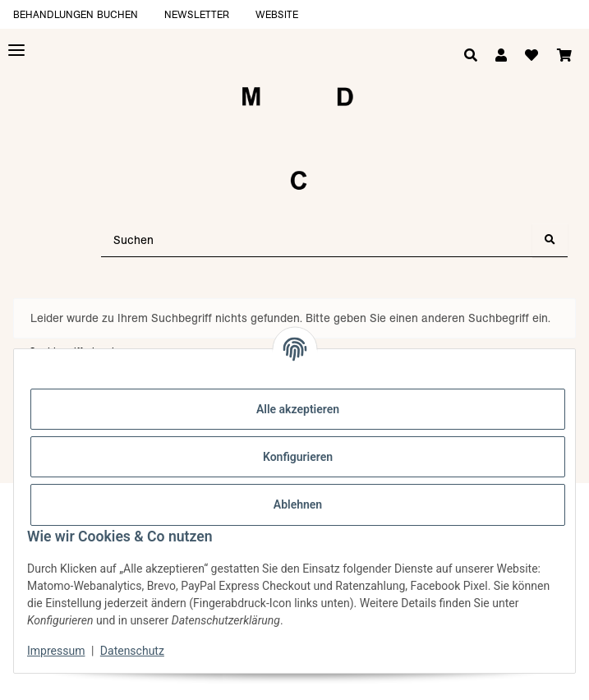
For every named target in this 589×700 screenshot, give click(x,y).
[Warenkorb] (564, 56)
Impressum (56, 651)
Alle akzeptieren (298, 409)
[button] (501, 56)
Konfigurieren (298, 457)
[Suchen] (317, 240)
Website (277, 14)
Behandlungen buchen (76, 14)
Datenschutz (132, 651)
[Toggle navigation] (16, 51)
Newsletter (197, 14)
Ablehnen (298, 504)
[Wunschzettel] (531, 56)
